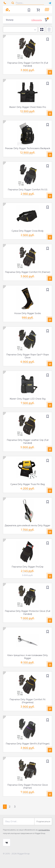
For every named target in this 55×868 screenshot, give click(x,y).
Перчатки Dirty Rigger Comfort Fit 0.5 (27, 190)
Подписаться (43, 821)
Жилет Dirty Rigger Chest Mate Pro (28, 107)
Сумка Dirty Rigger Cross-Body (28, 231)
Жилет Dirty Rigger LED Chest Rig (27, 399)
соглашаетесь (44, 830)
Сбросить (37, 20)
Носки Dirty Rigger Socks (27, 313)
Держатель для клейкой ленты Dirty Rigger (27, 525)
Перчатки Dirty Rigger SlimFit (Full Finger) (28, 744)
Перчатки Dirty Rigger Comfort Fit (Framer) (28, 272)
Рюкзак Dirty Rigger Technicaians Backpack (28, 148)
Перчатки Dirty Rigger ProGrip (27, 567)
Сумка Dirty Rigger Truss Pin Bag (28, 484)
